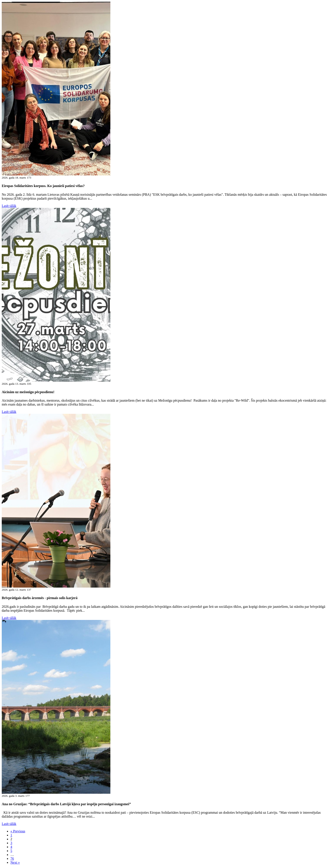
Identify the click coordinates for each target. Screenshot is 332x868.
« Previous (18, 831)
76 (12, 859)
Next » (15, 862)
